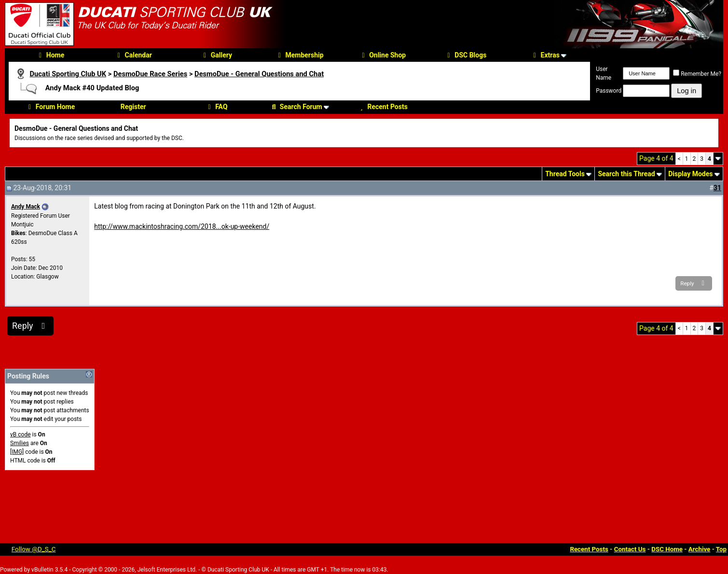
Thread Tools (565, 174)
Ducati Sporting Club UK (68, 74)
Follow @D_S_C (34, 549)
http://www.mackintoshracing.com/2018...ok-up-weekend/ (182, 226)
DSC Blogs (465, 55)
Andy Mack (26, 207)
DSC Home (667, 549)
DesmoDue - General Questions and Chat (259, 74)
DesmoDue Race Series (150, 74)
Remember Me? (697, 74)
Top (721, 549)
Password (609, 91)
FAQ (216, 107)
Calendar (133, 55)
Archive (700, 549)
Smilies (20, 443)
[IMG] (17, 452)
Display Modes (690, 174)
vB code (21, 434)
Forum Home (50, 107)
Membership (299, 55)
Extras (545, 55)
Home (50, 55)
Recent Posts (383, 107)
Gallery (216, 55)
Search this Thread (626, 174)
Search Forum (296, 107)
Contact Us (630, 549)
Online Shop (382, 55)
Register (133, 107)
